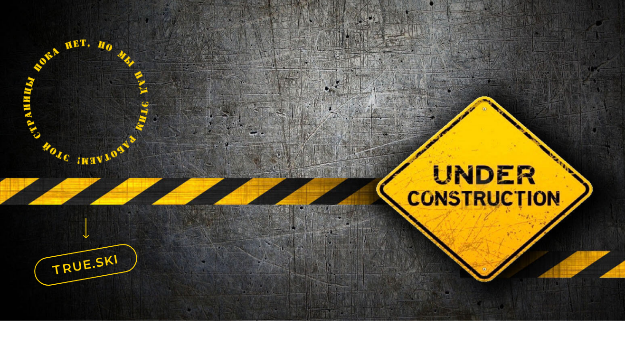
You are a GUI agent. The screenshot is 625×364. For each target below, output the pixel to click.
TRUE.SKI (86, 264)
